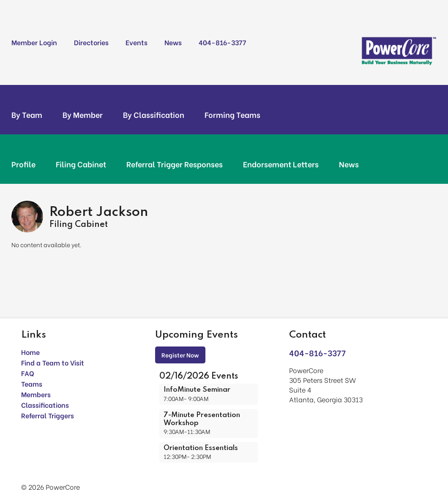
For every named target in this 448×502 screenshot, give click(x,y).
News (173, 42)
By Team (27, 115)
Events (137, 42)
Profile (23, 164)
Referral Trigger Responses (175, 164)
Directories (91, 42)
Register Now (180, 355)
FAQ (28, 373)
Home (30, 352)
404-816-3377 (222, 42)
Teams (32, 383)
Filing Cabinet (81, 164)
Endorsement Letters (281, 164)
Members (36, 394)
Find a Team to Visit (53, 362)
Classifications (45, 405)
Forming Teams (232, 115)
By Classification (154, 115)
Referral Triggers (48, 415)
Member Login (34, 42)
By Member (83, 115)
